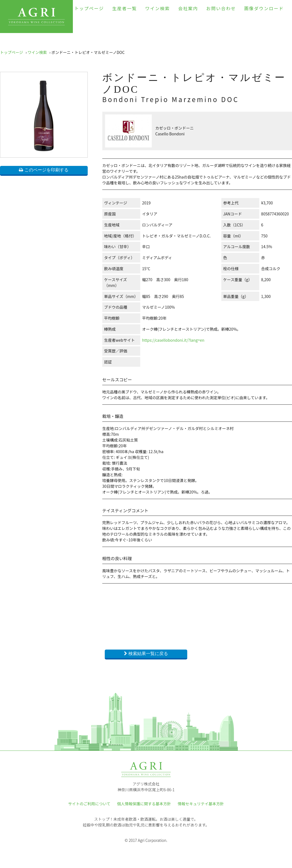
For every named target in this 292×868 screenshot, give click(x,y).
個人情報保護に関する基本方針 (144, 804)
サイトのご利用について (89, 804)
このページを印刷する (46, 170)
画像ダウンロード (264, 8)
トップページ (89, 8)
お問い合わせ (221, 8)
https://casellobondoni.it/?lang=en (173, 340)
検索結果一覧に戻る (148, 654)
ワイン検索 (158, 8)
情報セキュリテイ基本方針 (201, 804)
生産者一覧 (125, 8)
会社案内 (188, 8)
